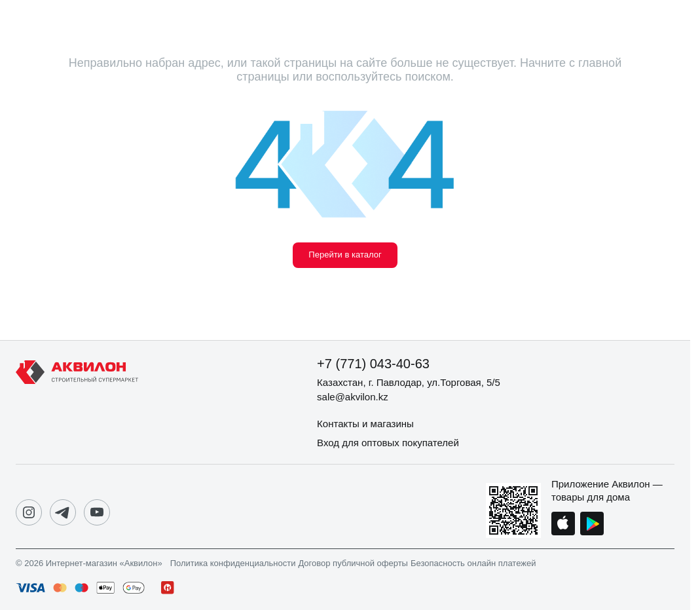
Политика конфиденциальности (233, 563)
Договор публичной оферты (353, 563)
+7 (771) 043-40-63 (373, 364)
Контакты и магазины (365, 424)
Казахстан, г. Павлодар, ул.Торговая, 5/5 (409, 382)
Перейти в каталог (345, 255)
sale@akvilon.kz (353, 397)
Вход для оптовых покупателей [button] (388, 443)
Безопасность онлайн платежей (473, 563)
